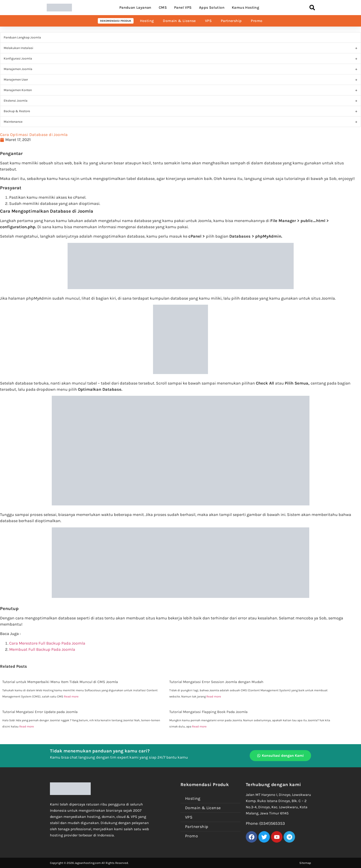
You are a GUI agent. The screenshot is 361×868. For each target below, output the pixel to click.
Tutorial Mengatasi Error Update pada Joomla (40, 712)
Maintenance (13, 122)
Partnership (231, 21)
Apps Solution (212, 7)
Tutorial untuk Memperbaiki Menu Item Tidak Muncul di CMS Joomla (60, 682)
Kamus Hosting (245, 7)
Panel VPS (183, 7)
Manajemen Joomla (18, 69)
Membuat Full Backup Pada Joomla (42, 649)
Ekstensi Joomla (16, 101)
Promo (257, 21)
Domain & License (179, 21)
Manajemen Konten (18, 90)
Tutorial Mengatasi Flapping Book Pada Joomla (208, 712)
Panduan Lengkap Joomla (22, 37)
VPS (208, 21)
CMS (163, 7)
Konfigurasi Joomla (18, 58)
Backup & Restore (17, 111)
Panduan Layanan (135, 7)
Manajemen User (16, 80)
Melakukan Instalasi (18, 48)
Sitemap (305, 863)
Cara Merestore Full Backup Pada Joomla (47, 643)
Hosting (147, 21)
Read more (71, 696)
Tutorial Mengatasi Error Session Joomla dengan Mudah (216, 682)
